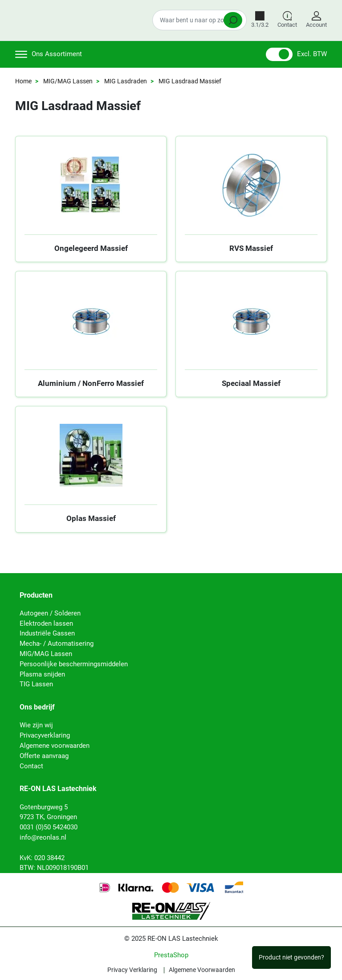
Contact (31, 766)
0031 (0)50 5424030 (49, 827)
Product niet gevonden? (291, 957)
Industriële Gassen (47, 633)
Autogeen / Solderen (50, 613)
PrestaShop (171, 955)
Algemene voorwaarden (55, 746)
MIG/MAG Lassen (68, 81)
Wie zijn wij (36, 725)
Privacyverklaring (45, 735)
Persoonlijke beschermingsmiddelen (74, 664)
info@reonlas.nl (43, 837)
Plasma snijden (42, 674)
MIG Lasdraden (126, 81)
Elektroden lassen (46, 623)
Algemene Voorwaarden (202, 970)
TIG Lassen (36, 684)
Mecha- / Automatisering (57, 644)
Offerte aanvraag (44, 756)
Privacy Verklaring (132, 970)
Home (23, 81)
